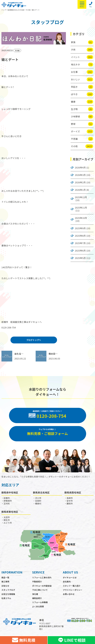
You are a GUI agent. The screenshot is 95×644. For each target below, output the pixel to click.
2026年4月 (80, 168)
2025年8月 (80, 236)
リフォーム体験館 (40, 602)
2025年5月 (80, 258)
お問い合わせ (69, 594)
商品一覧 (5, 577)
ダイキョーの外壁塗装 (42, 586)
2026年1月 (80, 190)
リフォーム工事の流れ (42, 577)
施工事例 (5, 582)
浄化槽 (35, 594)
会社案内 (67, 582)
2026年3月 (80, 175)
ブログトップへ (34, 340)
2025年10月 (81, 218)
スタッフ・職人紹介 (72, 586)
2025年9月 (80, 228)
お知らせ (5, 586)
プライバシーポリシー (73, 590)
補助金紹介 (37, 598)
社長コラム (6, 598)
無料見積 (24, 640)
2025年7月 (80, 243)
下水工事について (40, 590)
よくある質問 (38, 606)
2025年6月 (80, 251)
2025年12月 (81, 197)
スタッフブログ (8, 590)
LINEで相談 (71, 640)
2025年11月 (81, 208)
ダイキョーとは (70, 577)
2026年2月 (80, 182)
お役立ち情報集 (8, 594)
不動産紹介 (37, 582)
